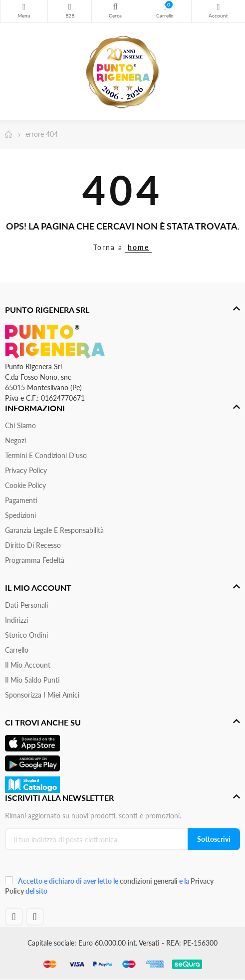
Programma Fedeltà (35, 560)
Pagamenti (21, 500)
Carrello (17, 650)
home (138, 247)
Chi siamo (20, 425)
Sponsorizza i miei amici (42, 695)
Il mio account (28, 665)
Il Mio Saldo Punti (32, 680)
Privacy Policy (26, 470)
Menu (24, 7)
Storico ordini (26, 635)
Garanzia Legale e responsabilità (54, 530)
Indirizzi (16, 620)
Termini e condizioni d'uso (46, 455)
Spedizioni (20, 515)
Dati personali (26, 605)
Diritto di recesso (33, 545)
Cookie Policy (25, 485)
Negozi (15, 440)
